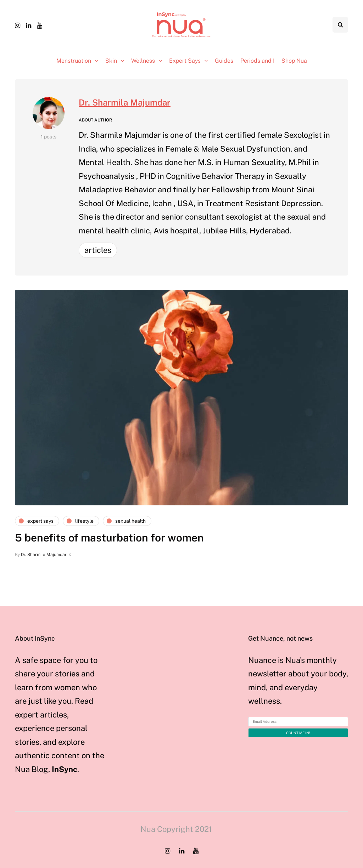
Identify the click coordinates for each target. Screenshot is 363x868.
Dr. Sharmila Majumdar (125, 102)
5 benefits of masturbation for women (109, 538)
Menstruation (74, 61)
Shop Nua (294, 61)
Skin (111, 61)
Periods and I (257, 61)
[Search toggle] (340, 25)
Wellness (143, 61)
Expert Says (185, 61)
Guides (224, 61)
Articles (98, 250)
